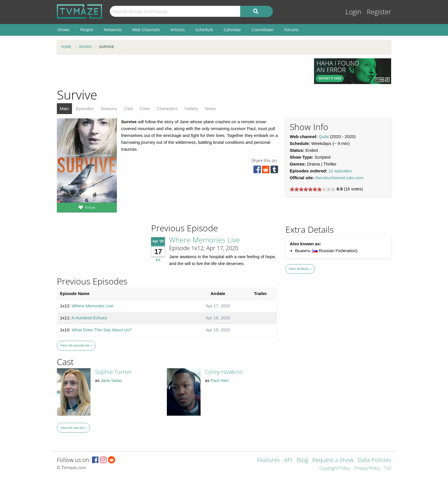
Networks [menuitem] (113, 30)
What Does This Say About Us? (102, 330)
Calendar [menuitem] (232, 30)
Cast (128, 108)
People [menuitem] (87, 30)
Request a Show (333, 460)
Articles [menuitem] (178, 30)
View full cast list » (73, 428)
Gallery (191, 108)
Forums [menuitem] (291, 30)
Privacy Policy (367, 468)
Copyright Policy (335, 468)
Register (379, 12)
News (211, 108)
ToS (388, 468)
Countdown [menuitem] (263, 30)
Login (353, 12)
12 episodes (340, 171)
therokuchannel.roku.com (339, 178)
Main (64, 108)
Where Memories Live (205, 240)
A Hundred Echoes (89, 318)
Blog (302, 460)
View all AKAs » (300, 269)
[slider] (313, 189)
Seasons (109, 108)
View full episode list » (76, 345)
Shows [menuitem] (64, 30)
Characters (167, 108)
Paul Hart (220, 380)
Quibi (324, 137)
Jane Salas (111, 380)
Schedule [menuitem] (204, 30)
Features (268, 460)
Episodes (85, 108)
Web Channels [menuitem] (146, 30)
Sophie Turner (113, 372)
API (288, 460)
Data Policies (374, 460)
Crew (145, 108)
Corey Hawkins (224, 372)
